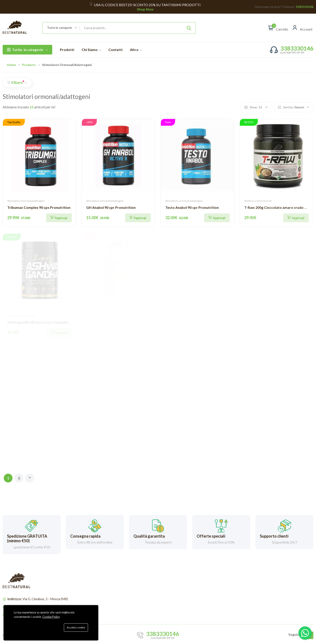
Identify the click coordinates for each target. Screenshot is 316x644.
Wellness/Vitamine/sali (258, 201)
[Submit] (189, 28)
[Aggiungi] (59, 218)
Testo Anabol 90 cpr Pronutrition (192, 207)
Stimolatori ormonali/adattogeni (26, 201)
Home (11, 65)
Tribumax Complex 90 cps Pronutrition (39, 207)
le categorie (27, 50)
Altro (136, 50)
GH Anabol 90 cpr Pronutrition (111, 207)
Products (29, 65)
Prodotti (67, 50)
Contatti (115, 50)
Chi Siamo (91, 50)
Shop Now (145, 9)
